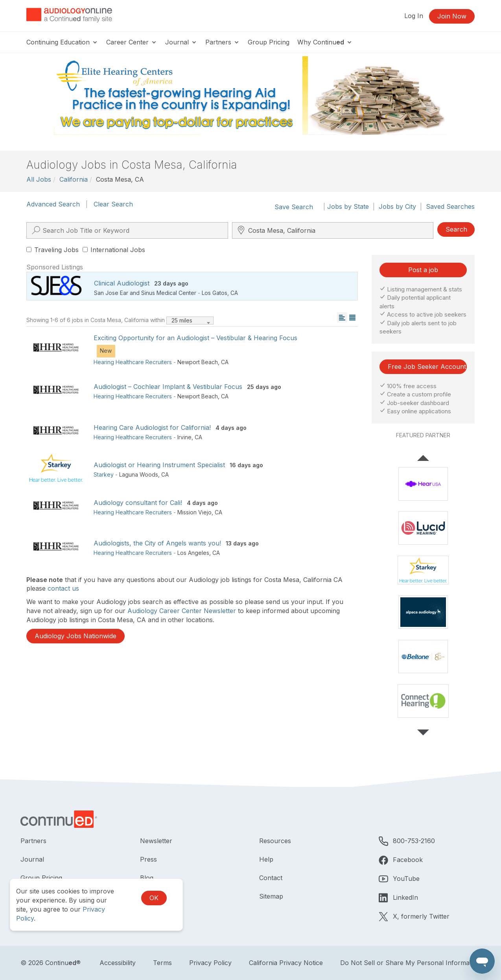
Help (266, 859)
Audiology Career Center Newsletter (182, 611)
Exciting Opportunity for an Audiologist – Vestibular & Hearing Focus (195, 338)
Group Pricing (269, 42)
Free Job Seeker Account (427, 367)
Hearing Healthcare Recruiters (133, 362)
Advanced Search (53, 204)
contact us (63, 588)
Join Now (452, 16)
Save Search (294, 207)
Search (456, 229)
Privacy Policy (210, 963)
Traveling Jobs (52, 250)
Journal (181, 42)
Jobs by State (348, 206)
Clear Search (113, 204)
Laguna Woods (139, 474)
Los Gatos (215, 293)
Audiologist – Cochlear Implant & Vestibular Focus (168, 387)
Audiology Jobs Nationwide (76, 636)
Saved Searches (450, 206)
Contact (271, 878)
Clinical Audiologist (122, 283)
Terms (162, 963)
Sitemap (271, 896)
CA (234, 293)
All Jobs (39, 179)
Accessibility (118, 963)
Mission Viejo (194, 512)
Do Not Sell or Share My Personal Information (410, 963)
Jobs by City (397, 206)
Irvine (184, 437)
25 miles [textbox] (182, 320)
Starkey (104, 474)
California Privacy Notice (286, 963)
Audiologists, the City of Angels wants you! (157, 543)
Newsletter (156, 841)
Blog (147, 878)
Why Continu (325, 42)
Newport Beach (198, 362)
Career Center (132, 42)
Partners (223, 42)
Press (148, 859)
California (74, 179)
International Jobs (114, 250)
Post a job (423, 270)
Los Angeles (193, 553)
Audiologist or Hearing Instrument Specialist (159, 465)
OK (154, 898)
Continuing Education (62, 42)
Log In (414, 16)
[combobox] (190, 321)
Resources (275, 841)
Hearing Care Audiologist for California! (152, 427)
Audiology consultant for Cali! (138, 503)
